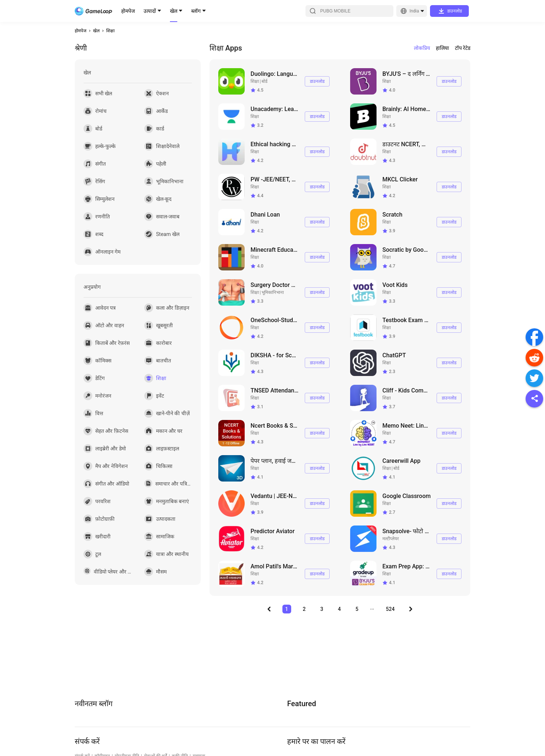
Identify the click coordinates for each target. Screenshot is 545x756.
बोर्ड (264, 81)
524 (390, 609)
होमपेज (128, 11)
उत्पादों (150, 11)
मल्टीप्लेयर (391, 539)
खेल (174, 11)
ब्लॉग (196, 11)
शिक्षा (110, 31)
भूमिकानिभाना (273, 292)
